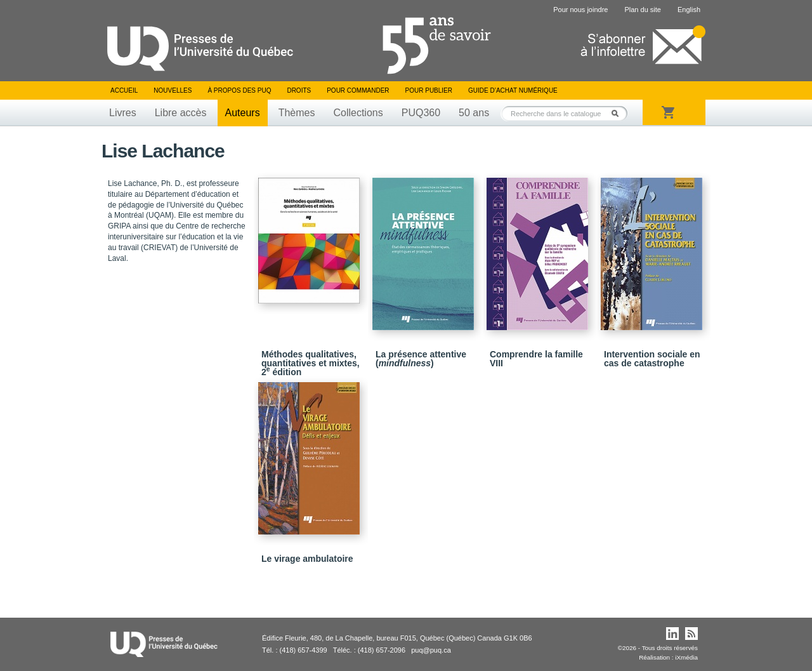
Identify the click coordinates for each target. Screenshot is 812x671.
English (689, 10)
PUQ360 (421, 113)
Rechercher (619, 113)
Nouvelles (173, 90)
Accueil (124, 90)
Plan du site (642, 10)
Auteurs (243, 113)
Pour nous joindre (580, 10)
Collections (358, 113)
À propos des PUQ (239, 90)
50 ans (474, 113)
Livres (123, 113)
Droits (299, 90)
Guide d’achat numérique (513, 90)
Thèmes (297, 113)
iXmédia (686, 657)
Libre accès (181, 113)
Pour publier (429, 90)
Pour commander (358, 90)
